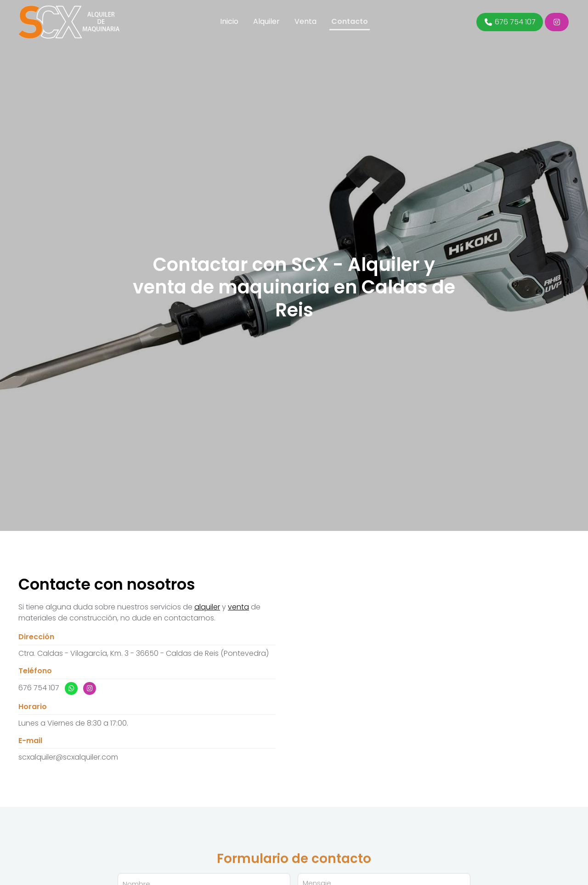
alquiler (207, 607)
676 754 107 (39, 688)
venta (238, 607)
